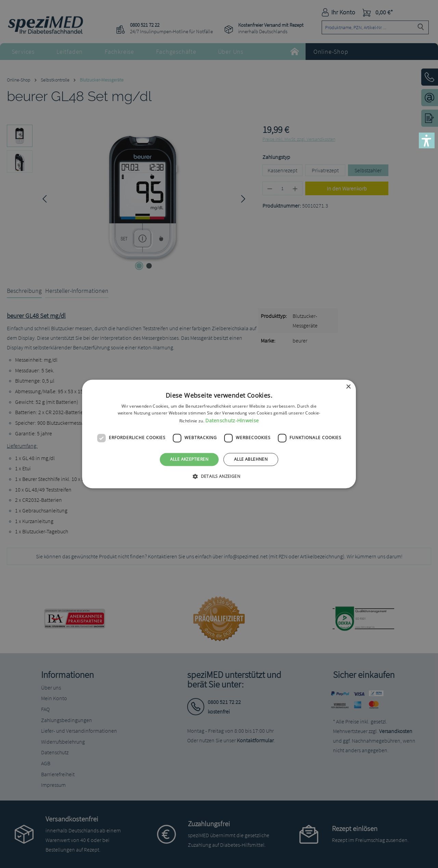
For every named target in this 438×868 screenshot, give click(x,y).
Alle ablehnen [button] (251, 459)
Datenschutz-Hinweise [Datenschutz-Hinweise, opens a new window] (232, 420)
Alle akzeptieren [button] (189, 459)
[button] (427, 140)
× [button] (348, 387)
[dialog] (219, 434)
